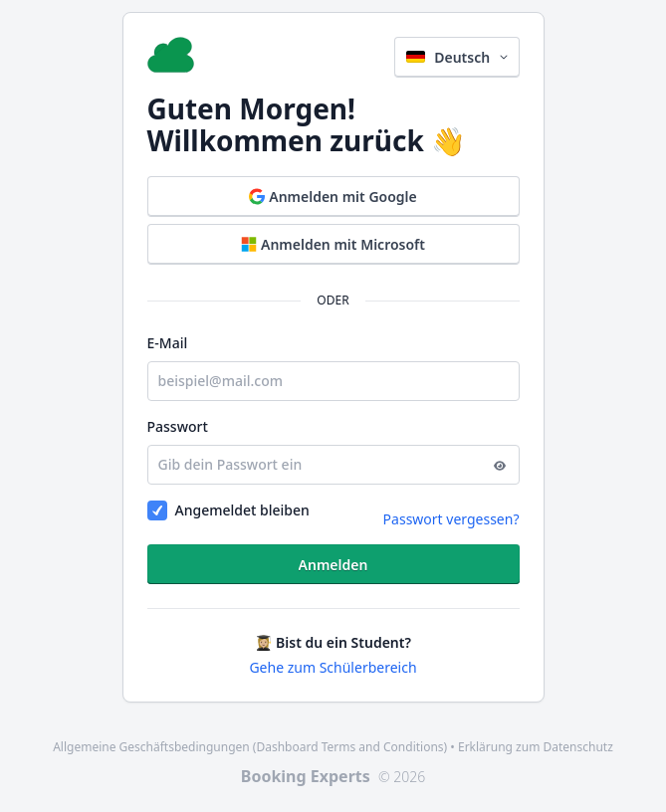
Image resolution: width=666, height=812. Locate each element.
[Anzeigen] (500, 465)
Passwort (178, 426)
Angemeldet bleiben (242, 510)
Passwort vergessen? (451, 519)
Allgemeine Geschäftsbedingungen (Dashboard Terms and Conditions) (250, 747)
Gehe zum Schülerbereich (333, 667)
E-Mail (168, 343)
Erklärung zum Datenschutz (536, 747)
